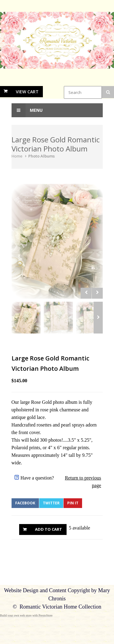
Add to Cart (48, 529)
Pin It (73, 503)
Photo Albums (41, 156)
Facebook (25, 503)
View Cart (27, 92)
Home (17, 156)
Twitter (51, 503)
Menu (27, 110)
